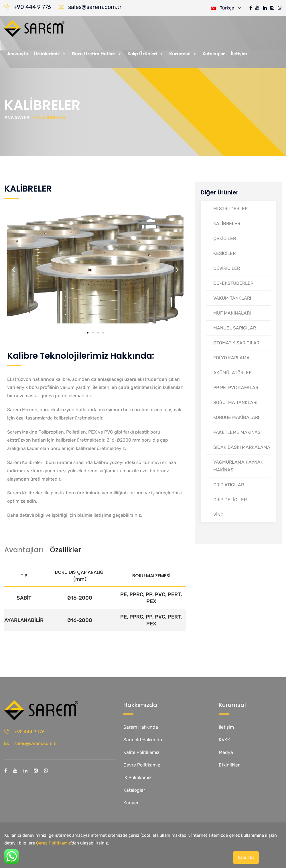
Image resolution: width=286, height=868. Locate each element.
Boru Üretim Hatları (97, 54)
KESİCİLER (224, 253)
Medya (226, 752)
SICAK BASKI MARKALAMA (242, 447)
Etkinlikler (229, 765)
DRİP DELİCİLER (230, 500)
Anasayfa (18, 54)
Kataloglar (214, 54)
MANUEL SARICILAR (235, 328)
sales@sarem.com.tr (95, 7)
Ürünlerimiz (50, 54)
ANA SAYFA (17, 117)
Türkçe (226, 8)
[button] (14, 270)
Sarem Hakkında (141, 727)
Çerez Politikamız (54, 843)
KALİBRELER (227, 224)
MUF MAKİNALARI (232, 313)
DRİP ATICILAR (229, 485)
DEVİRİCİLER (227, 268)
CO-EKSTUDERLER (233, 283)
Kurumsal (183, 54)
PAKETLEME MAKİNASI (237, 432)
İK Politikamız (137, 778)
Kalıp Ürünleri (145, 54)
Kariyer (131, 803)
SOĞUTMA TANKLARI (235, 402)
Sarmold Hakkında (143, 740)
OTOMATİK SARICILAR (236, 343)
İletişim (239, 54)
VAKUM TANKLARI (232, 298)
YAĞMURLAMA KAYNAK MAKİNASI (238, 466)
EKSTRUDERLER (230, 209)
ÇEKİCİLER (225, 238)
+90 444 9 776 (32, 7)
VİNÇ (218, 515)
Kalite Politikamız (141, 752)
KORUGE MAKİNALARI (236, 417)
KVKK (224, 740)
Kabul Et (246, 857)
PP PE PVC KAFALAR (236, 388)
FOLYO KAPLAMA (231, 358)
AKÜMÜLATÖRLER (232, 373)
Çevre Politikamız (142, 765)
